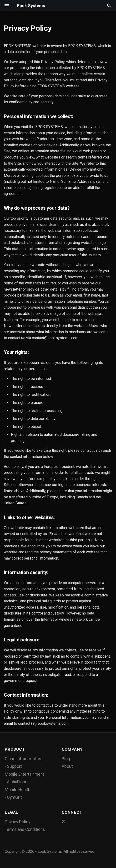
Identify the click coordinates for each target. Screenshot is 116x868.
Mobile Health (18, 790)
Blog (66, 759)
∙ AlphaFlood (16, 782)
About (67, 766)
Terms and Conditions (25, 829)
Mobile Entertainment (24, 774)
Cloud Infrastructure (24, 759)
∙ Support (13, 766)
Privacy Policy (18, 822)
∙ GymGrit (13, 797)
